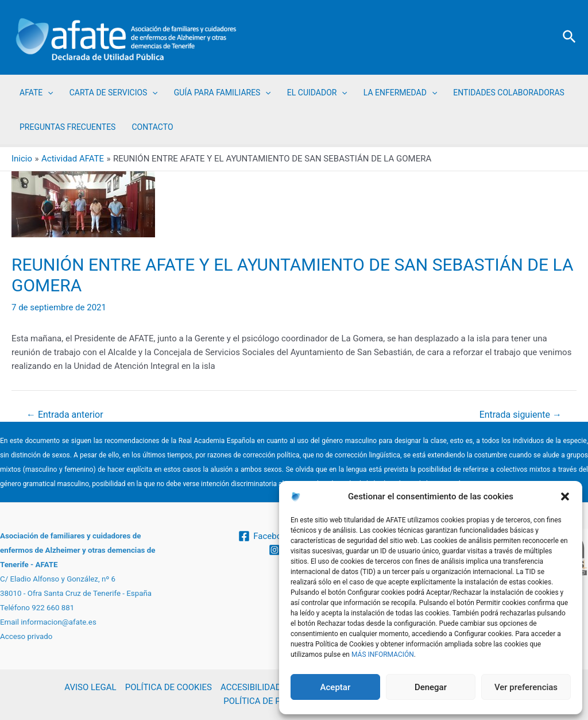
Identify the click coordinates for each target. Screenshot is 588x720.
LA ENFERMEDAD (400, 93)
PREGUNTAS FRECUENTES (67, 127)
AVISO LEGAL (90, 688)
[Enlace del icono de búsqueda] (570, 37)
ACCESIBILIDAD (251, 688)
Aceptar (336, 687)
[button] (565, 496)
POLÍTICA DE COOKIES (168, 688)
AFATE (36, 93)
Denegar (431, 687)
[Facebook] (264, 536)
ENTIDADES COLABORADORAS (509, 93)
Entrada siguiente (521, 415)
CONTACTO (152, 127)
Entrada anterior (65, 415)
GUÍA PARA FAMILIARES (223, 93)
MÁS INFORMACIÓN (383, 654)
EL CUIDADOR (317, 93)
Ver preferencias (526, 687)
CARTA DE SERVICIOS (114, 93)
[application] (48, 93)
